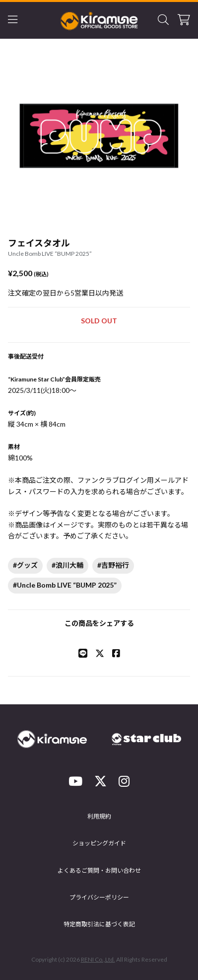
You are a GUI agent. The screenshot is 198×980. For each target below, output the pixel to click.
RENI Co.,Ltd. (98, 959)
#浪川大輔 (67, 565)
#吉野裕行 (113, 565)
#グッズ (25, 565)
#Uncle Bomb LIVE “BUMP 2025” (65, 585)
